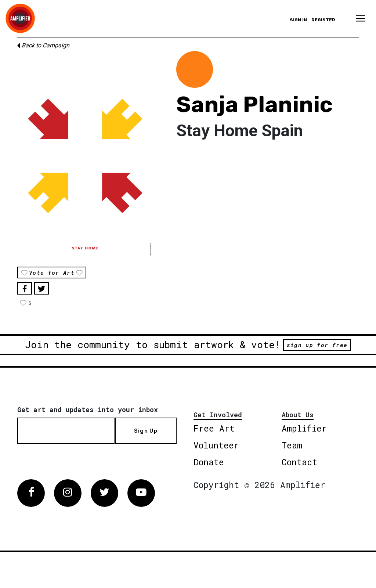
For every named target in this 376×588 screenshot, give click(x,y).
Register (323, 20)
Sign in (298, 20)
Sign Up (146, 431)
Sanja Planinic (254, 104)
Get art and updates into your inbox (88, 410)
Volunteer (216, 445)
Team (292, 445)
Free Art (214, 428)
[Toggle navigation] (361, 18)
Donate (209, 462)
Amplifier (304, 428)
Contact (299, 462)
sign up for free (317, 345)
